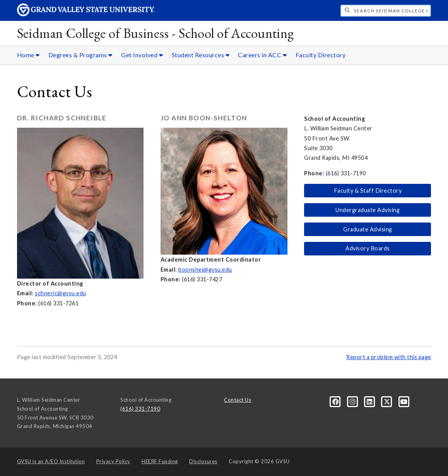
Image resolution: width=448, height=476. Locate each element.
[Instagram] (353, 401)
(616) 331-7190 (140, 409)
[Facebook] (336, 401)
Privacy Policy (113, 461)
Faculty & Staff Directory (368, 191)
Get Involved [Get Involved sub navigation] (142, 55)
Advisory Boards (368, 248)
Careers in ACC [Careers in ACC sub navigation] (262, 55)
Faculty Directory (321, 55)
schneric (46, 293)
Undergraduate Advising (368, 210)
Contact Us (238, 400)
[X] (388, 401)
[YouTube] (404, 401)
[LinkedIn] (370, 401)
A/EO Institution (51, 461)
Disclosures (203, 461)
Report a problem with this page (389, 357)
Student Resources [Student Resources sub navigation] (201, 55)
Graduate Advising (368, 229)
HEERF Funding (160, 461)
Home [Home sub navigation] (28, 55)
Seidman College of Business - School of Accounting (156, 33)
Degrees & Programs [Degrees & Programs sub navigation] (80, 55)
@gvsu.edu (72, 293)
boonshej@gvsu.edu (205, 270)
